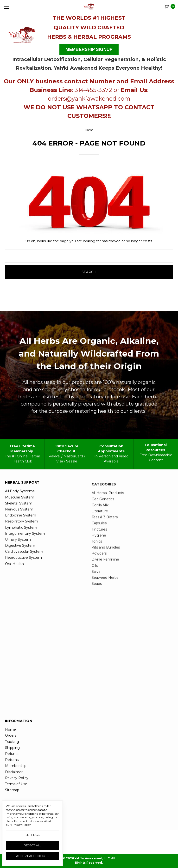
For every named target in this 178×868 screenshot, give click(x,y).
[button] (22, 34)
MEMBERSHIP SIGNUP (89, 49)
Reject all (33, 845)
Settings (32, 835)
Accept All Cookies (33, 856)
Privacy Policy (21, 825)
